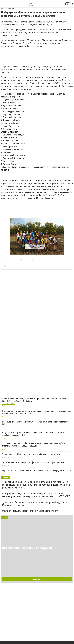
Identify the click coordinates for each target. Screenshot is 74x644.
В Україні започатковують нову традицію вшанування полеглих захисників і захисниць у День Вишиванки (37, 412)
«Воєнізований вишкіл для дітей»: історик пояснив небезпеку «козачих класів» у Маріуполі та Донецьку (35, 400)
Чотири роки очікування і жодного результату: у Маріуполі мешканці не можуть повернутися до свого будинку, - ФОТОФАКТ (36, 495)
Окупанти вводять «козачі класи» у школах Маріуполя (30, 511)
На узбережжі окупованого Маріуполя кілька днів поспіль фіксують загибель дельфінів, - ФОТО (33, 434)
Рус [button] (68, 4)
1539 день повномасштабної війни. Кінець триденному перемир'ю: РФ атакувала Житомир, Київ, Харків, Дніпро (35, 445)
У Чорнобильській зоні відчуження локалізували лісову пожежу (31, 454)
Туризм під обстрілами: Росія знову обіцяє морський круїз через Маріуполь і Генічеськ (35, 504)
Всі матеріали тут (37, 579)
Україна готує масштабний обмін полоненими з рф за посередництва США (37, 471)
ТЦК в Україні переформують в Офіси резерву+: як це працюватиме (33, 462)
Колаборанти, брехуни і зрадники (27, 548)
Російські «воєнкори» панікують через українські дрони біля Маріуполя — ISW (36, 423)
